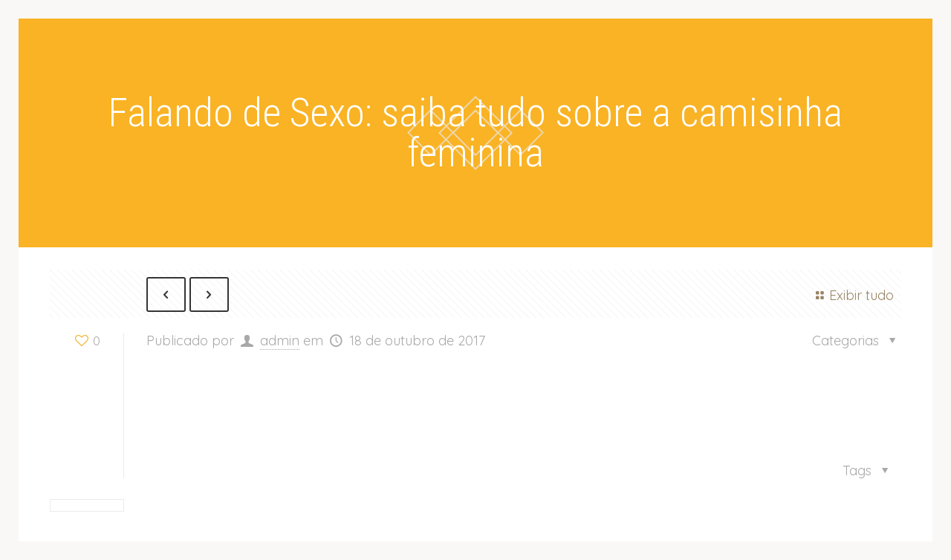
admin (280, 341)
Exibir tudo (852, 295)
